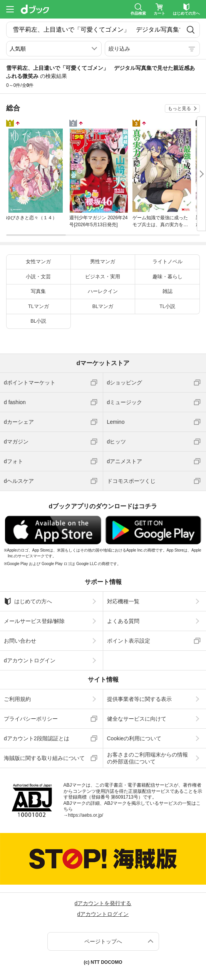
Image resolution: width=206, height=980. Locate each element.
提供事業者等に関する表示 (139, 699)
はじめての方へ (28, 601)
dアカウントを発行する (103, 903)
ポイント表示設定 (129, 641)
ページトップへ (103, 941)
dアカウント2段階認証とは (37, 738)
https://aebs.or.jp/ (86, 815)
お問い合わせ (20, 641)
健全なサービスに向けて (137, 719)
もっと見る (179, 108)
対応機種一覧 (123, 601)
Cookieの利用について (134, 738)
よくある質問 (123, 621)
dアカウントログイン (30, 660)
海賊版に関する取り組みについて (44, 758)
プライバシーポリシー (31, 719)
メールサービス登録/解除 (34, 621)
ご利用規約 (17, 699)
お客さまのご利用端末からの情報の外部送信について (147, 758)
